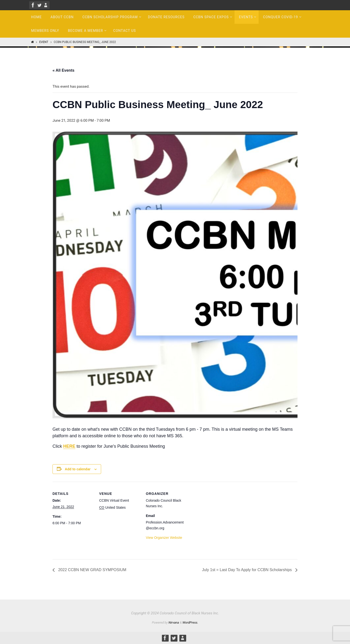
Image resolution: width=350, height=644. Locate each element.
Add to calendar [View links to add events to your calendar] (78, 469)
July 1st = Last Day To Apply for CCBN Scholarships (247, 570)
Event (44, 42)
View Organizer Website (164, 538)
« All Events (63, 70)
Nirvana (174, 623)
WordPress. (190, 623)
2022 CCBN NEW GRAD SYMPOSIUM (92, 570)
